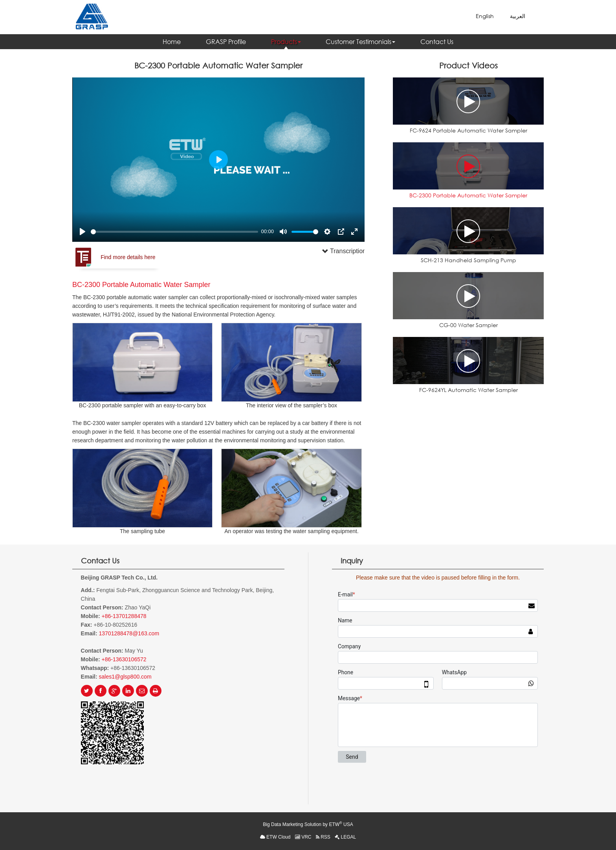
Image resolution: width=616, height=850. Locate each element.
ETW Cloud (275, 837)
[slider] (174, 232)
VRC (303, 837)
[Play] (82, 232)
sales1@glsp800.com (125, 677)
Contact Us (437, 42)
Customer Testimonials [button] (360, 42)
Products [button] (286, 42)
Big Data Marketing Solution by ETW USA (308, 824)
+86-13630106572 (124, 659)
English (485, 16)
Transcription (333, 251)
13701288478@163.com (129, 633)
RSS (323, 837)
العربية (518, 16)
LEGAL (345, 837)
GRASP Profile (226, 42)
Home (172, 42)
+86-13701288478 (124, 616)
